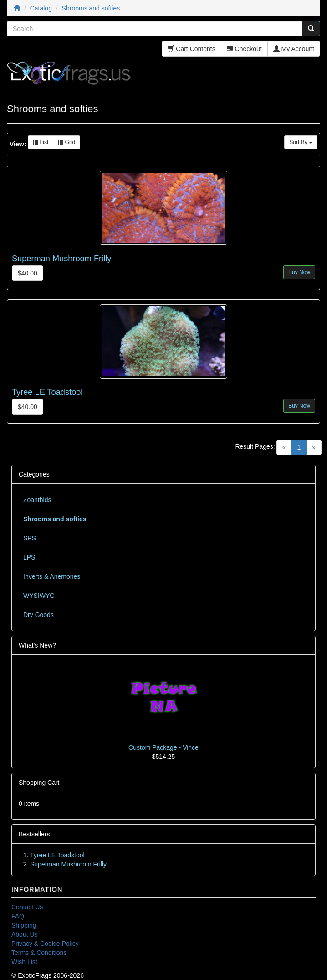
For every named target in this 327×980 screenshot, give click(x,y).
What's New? (37, 645)
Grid (66, 142)
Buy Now (299, 272)
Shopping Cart (39, 783)
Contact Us (27, 907)
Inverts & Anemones (52, 576)
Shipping (24, 925)
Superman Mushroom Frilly (61, 259)
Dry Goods (38, 615)
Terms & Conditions (39, 953)
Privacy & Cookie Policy (45, 944)
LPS (29, 557)
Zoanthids (37, 500)
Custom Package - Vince (163, 747)
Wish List (24, 962)
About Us (25, 934)
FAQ (18, 916)
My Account (294, 49)
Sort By (301, 142)
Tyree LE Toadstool (47, 392)
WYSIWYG (39, 596)
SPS (30, 538)
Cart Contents (191, 49)
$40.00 (28, 273)
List (41, 142)
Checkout (244, 49)
